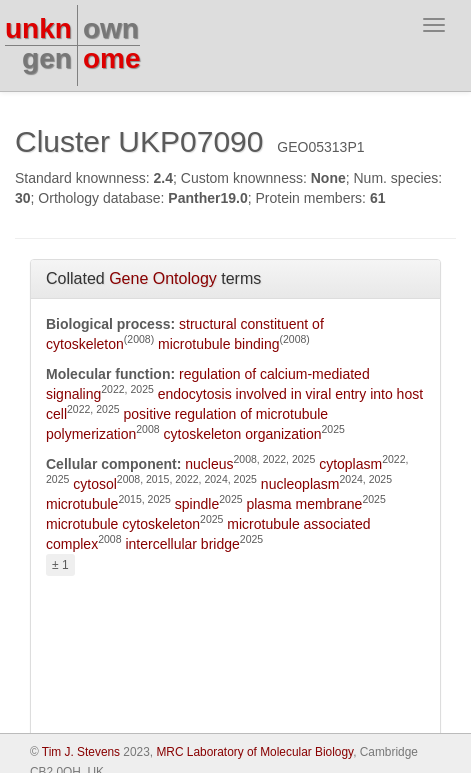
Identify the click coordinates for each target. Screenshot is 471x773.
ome (112, 58)
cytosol (95, 484)
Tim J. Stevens (81, 752)
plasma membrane (304, 504)
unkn (38, 28)
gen (47, 58)
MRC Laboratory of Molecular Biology (254, 752)
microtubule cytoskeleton (123, 524)
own (111, 28)
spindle (197, 504)
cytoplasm (350, 464)
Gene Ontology (163, 278)
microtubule (82, 504)
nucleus (209, 464)
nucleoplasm (300, 484)
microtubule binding (218, 344)
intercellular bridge (182, 544)
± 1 (60, 565)
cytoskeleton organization (243, 434)
